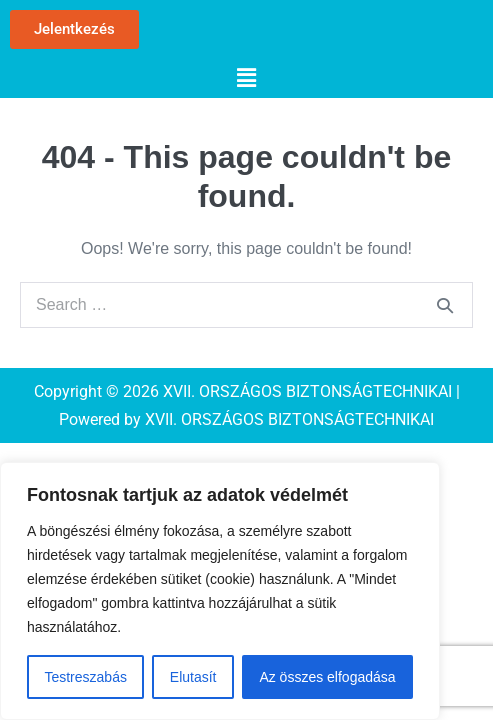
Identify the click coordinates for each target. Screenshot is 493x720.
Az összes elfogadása (327, 677)
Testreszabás (85, 677)
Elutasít (193, 677)
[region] (220, 591)
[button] (246, 78)
